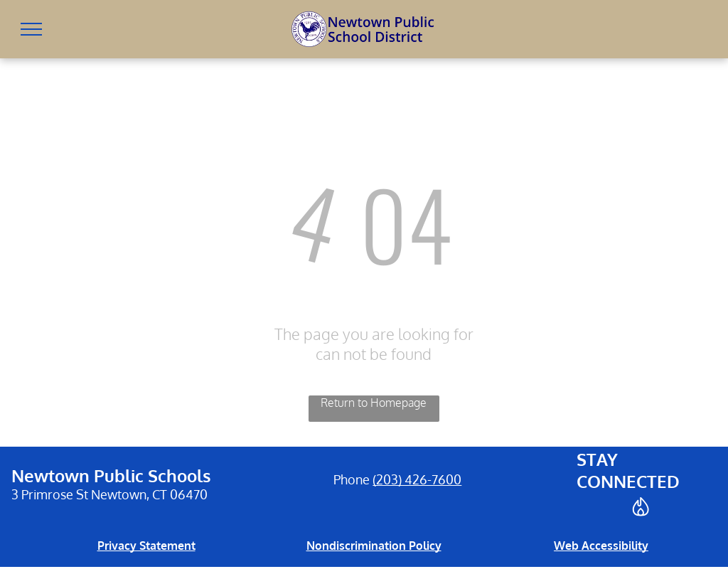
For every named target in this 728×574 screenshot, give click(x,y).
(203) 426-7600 (417, 479)
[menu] (31, 29)
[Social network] (641, 509)
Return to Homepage (374, 403)
